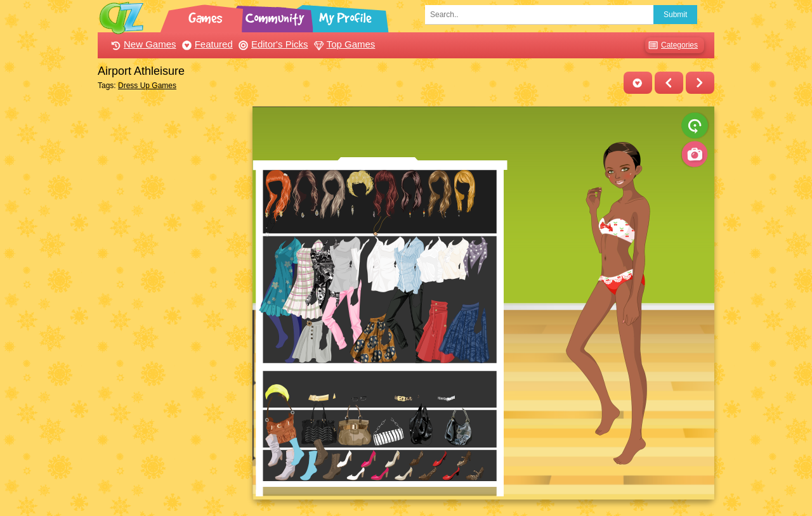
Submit (675, 15)
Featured (206, 44)
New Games (142, 44)
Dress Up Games (147, 86)
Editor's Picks (272, 44)
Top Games (343, 44)
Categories (671, 45)
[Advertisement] (172, 297)
